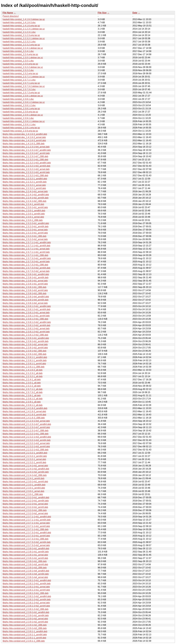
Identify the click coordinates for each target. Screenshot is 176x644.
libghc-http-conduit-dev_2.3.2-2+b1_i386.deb (24, 236)
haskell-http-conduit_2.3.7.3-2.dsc (19, 89)
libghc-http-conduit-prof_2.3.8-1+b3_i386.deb (25, 568)
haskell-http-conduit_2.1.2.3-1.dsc (19, 32)
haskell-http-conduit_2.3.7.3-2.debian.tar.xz (24, 86)
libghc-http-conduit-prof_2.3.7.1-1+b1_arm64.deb (27, 520)
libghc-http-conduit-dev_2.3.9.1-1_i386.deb (24, 367)
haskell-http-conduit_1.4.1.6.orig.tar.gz (21, 26)
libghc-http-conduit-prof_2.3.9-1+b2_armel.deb (25, 619)
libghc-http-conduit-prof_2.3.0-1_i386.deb (23, 494)
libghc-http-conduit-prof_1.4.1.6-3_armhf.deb (24, 415)
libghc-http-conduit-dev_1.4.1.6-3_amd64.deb (25, 134)
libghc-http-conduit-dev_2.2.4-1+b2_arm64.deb (26, 198)
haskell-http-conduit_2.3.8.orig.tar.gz (20, 112)
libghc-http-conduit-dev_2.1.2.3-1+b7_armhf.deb (26, 153)
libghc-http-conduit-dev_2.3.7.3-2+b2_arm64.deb (26, 268)
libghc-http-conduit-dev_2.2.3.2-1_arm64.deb (25, 182)
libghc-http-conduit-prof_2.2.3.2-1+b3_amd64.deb (27, 437)
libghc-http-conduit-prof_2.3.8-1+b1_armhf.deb (25, 558)
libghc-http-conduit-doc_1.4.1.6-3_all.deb (23, 370)
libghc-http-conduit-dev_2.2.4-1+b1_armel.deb (25, 191)
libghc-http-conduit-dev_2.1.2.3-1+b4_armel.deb (26, 147)
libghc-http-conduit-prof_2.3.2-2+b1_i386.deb (25, 510)
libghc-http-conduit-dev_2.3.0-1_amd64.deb (24, 211)
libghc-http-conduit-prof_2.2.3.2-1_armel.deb (24, 459)
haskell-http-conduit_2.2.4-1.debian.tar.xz (23, 48)
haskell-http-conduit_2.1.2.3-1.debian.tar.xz (24, 29)
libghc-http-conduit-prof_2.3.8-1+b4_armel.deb (25, 577)
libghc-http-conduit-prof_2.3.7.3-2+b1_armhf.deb (26, 536)
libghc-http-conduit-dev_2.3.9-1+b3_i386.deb (24, 354)
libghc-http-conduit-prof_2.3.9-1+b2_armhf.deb (25, 622)
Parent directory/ (11, 16)
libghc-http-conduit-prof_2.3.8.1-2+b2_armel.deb (26, 603)
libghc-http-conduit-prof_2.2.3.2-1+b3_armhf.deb (26, 446)
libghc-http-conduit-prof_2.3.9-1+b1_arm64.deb (26, 615)
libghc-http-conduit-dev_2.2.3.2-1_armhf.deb (24, 188)
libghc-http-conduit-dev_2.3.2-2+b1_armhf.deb (25, 233)
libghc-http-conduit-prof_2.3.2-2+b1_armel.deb (25, 504)
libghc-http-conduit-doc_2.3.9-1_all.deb (22, 402)
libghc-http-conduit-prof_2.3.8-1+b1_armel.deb (25, 555)
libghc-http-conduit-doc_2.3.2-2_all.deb (22, 386)
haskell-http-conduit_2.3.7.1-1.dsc (19, 80)
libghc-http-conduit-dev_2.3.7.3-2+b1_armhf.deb (26, 262)
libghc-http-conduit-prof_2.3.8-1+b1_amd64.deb (26, 549)
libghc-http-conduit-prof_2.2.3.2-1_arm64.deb (25, 456)
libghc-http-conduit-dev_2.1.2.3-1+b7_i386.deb (25, 156)
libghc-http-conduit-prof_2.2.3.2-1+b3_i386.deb (26, 450)
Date (135, 13)
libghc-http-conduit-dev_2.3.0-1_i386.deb (23, 220)
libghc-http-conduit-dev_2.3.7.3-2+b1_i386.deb (25, 265)
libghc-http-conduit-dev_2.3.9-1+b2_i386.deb (24, 351)
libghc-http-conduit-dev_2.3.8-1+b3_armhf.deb (25, 290)
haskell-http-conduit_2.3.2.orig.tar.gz (20, 73)
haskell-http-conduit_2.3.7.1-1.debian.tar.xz (24, 77)
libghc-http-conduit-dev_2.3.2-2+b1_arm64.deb (26, 227)
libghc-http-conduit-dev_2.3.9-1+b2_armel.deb (25, 344)
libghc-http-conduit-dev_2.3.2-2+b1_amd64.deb (26, 223)
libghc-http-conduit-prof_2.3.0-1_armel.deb (23, 491)
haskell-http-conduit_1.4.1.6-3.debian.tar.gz (24, 19)
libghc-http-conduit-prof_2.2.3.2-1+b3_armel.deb (26, 443)
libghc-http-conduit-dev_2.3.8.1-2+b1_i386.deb (25, 319)
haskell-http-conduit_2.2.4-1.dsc (18, 51)
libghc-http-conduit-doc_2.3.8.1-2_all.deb (23, 399)
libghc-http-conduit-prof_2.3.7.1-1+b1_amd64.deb (27, 517)
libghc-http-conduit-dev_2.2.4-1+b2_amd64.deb (26, 195)
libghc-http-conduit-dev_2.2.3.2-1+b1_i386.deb (25, 160)
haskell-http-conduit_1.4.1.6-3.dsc (19, 22)
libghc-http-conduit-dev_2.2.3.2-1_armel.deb (24, 185)
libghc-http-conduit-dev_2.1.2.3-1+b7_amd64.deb (27, 150)
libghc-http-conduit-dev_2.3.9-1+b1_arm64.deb (26, 341)
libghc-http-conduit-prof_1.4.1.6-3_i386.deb (24, 418)
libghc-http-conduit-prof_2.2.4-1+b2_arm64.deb (26, 472)
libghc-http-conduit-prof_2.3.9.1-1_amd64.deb (25, 631)
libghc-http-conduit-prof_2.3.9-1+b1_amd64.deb (26, 612)
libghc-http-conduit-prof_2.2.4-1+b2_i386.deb (25, 475)
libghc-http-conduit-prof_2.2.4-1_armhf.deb (23, 478)
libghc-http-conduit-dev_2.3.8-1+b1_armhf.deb (25, 284)
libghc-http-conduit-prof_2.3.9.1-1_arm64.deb (25, 635)
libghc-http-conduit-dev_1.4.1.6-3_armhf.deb (24, 140)
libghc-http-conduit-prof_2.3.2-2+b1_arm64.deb (26, 501)
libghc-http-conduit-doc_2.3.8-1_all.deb (22, 395)
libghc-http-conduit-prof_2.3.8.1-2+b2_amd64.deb (27, 596)
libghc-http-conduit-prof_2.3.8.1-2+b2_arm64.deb (27, 600)
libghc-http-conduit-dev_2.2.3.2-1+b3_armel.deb (26, 169)
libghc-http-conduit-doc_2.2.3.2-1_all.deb (23, 376)
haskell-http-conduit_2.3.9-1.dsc (18, 118)
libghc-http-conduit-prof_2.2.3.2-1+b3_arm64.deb (27, 440)
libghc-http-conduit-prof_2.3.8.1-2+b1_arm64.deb (27, 584)
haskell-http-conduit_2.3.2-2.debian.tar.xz (23, 67)
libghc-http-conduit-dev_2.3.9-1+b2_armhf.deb (25, 348)
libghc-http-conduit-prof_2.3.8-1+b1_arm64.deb (26, 552)
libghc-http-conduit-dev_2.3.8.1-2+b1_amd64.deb (27, 306)
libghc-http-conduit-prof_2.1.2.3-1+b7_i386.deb (26, 431)
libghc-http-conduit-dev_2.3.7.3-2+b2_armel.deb (26, 271)
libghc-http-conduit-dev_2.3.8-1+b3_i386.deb (24, 293)
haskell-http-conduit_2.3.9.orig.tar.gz (20, 131)
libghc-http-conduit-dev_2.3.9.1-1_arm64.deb (25, 360)
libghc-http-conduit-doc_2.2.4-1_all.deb (22, 380)
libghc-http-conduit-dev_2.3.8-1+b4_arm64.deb (26, 300)
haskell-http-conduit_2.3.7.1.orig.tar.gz (21, 83)
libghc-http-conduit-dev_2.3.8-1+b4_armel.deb (25, 303)
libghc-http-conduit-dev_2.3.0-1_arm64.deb (24, 214)
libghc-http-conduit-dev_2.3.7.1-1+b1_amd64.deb (27, 242)
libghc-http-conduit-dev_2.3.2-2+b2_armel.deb (25, 239)
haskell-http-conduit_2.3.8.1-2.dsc (19, 105)
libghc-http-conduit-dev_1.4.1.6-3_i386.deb (24, 144)
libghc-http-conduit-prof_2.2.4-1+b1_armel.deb (25, 466)
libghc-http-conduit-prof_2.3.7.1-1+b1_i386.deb (26, 529)
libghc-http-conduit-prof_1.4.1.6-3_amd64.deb (25, 408)
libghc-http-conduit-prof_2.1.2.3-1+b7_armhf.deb (26, 427)
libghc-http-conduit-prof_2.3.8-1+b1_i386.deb (25, 561)
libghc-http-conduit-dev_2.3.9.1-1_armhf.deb (24, 364)
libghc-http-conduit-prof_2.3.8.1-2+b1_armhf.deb (26, 590)
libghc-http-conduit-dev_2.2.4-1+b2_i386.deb (24, 201)
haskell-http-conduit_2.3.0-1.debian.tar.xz (23, 58)
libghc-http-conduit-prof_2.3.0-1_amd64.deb (24, 485)
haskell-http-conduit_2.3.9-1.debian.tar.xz (23, 115)
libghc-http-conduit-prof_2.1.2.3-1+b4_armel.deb (26, 421)
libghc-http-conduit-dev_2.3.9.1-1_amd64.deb (25, 357)
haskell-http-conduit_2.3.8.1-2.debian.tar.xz (24, 102)
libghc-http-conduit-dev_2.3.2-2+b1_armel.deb (25, 230)
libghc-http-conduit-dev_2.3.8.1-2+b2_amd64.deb (27, 322)
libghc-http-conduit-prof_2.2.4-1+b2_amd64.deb (26, 469)
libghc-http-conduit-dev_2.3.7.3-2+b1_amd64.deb (27, 258)
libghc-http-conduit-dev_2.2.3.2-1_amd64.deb (25, 179)
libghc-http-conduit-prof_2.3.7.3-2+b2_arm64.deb (27, 542)
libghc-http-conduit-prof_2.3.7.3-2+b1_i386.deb (26, 539)
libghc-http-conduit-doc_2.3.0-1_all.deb (22, 383)
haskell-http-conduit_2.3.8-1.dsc (18, 99)
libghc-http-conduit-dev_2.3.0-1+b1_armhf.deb (25, 207)
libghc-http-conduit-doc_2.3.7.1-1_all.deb (23, 389)
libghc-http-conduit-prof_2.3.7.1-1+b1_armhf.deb (26, 526)
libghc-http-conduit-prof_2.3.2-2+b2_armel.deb (25, 513)
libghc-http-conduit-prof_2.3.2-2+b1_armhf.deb (25, 507)
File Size (102, 13)
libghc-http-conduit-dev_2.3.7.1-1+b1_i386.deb (25, 255)
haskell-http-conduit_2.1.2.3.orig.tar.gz (21, 35)
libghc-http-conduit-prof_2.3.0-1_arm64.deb (24, 488)
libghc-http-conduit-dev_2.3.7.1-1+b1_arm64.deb (26, 246)
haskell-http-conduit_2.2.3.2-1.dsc (19, 42)
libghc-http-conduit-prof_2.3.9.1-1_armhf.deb (24, 638)
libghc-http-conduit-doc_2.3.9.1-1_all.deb (23, 405)
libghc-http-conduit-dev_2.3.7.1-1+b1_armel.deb (26, 249)
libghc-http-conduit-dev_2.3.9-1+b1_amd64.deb (26, 338)
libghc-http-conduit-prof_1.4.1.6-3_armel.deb (24, 411)
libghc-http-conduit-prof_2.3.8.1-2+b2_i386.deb (26, 609)
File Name (8, 13)
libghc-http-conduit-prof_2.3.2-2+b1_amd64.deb (26, 498)
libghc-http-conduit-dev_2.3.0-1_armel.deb (23, 217)
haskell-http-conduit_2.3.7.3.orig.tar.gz (21, 93)
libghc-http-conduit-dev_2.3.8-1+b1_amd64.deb (26, 274)
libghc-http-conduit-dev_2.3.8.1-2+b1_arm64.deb (26, 309)
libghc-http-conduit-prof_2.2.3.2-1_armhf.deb (24, 462)
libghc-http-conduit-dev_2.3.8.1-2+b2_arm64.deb (26, 325)
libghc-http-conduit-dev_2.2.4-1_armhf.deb (23, 204)
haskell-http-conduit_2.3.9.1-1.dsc (19, 124)
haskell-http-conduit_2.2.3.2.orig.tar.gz (21, 45)
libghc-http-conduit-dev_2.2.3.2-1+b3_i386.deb (25, 176)
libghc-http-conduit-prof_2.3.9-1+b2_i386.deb (25, 625)
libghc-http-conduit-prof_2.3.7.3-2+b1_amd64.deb (27, 533)
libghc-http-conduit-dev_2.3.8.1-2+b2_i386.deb (25, 335)
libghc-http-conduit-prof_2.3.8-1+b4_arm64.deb (26, 574)
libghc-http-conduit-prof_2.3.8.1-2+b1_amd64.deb (27, 580)
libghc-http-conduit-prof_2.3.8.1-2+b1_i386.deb (26, 593)
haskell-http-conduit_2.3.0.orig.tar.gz (20, 64)
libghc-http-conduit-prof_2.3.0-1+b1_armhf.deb (25, 482)
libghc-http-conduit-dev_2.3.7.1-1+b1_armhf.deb (26, 252)
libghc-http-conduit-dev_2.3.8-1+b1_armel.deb (25, 281)
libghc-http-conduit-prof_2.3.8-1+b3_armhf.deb (25, 564)
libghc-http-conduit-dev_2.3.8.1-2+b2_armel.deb (26, 329)
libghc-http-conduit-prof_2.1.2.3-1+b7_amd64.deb (27, 424)
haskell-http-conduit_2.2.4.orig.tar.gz (20, 54)
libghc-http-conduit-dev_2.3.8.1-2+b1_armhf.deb (26, 316)
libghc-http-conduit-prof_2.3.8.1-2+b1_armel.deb (26, 587)
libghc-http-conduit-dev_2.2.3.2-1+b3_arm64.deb (26, 166)
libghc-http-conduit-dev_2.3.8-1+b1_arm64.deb (26, 278)
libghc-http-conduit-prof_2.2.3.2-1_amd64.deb (25, 453)
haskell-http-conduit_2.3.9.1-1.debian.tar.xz (24, 121)
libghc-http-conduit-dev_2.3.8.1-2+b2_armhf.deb (26, 332)
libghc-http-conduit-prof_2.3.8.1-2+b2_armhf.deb (26, 606)
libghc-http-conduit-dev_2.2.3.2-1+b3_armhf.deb (26, 172)
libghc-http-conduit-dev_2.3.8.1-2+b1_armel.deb (26, 313)
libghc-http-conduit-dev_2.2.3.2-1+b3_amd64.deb (27, 163)
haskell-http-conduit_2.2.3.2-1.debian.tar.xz (24, 38)
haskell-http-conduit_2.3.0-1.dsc (18, 61)
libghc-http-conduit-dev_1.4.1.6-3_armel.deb (24, 137)
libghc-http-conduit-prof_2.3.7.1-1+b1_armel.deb (26, 523)
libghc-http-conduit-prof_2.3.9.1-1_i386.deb (24, 641)
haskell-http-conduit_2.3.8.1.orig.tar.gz (21, 109)
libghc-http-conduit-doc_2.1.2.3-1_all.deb (23, 373)
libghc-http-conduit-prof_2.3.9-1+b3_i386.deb (25, 628)
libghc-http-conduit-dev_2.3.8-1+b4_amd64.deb (26, 297)
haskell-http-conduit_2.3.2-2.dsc (18, 70)
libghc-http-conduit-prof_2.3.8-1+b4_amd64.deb (26, 571)
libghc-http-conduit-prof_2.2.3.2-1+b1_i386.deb (26, 434)
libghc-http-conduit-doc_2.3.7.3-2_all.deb (23, 392)
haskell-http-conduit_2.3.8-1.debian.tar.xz (23, 96)
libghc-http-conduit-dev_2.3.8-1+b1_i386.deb (24, 287)
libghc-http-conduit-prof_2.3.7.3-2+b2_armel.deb (26, 545)
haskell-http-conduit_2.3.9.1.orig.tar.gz (21, 128)
